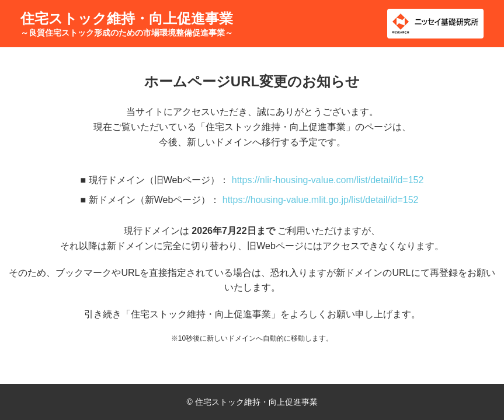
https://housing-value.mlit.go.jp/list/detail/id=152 (321, 200)
